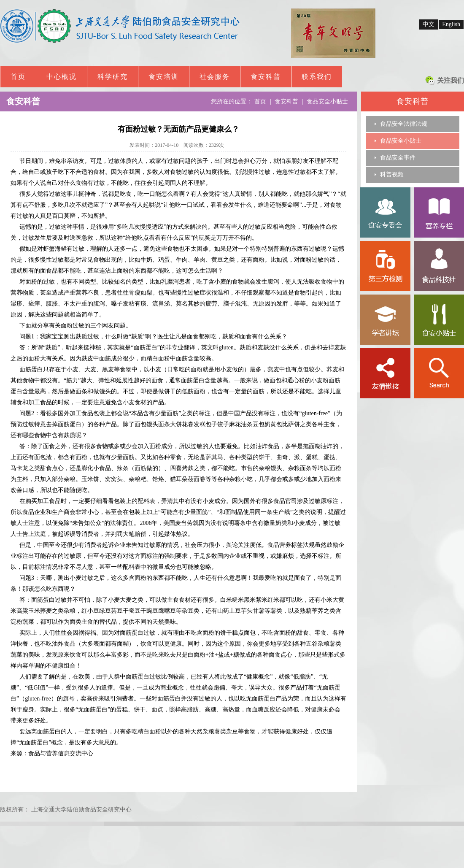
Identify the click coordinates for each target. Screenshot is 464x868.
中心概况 (62, 77)
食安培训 (164, 77)
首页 (18, 77)
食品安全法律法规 (404, 124)
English (451, 24)
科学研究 (113, 77)
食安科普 (266, 77)
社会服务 (215, 77)
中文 (429, 24)
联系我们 (317, 77)
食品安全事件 (398, 158)
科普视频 (392, 174)
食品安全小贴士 (401, 141)
